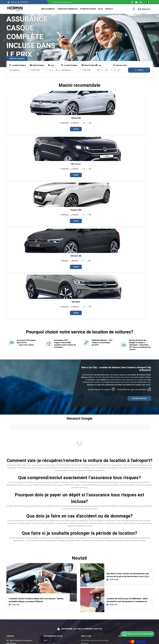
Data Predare (89, 65)
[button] (134, 9)
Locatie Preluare (17, 65)
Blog (100, 9)
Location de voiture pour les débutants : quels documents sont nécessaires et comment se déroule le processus (127, 565)
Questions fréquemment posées (93, 619)
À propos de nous (88, 9)
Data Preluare (37, 65)
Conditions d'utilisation (52, 609)
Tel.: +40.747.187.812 (16, 613)
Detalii (76, 129)
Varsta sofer (120, 65)
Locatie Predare (69, 65)
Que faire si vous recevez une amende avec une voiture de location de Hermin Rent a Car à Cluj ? (128, 540)
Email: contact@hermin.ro (17, 615)
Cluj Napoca (15, 70)
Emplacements (48, 9)
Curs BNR (47, 616)
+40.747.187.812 (18, 2)
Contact (109, 9)
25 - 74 (117, 70)
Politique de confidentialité (53, 613)
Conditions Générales (67, 9)
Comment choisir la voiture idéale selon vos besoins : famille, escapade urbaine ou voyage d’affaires (36, 565)
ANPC (46, 605)
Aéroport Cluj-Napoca (89, 612)
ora (51, 65)
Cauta (139, 70)
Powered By (93, 641)
